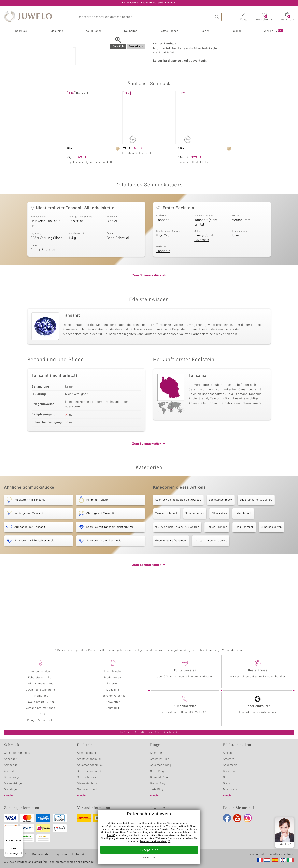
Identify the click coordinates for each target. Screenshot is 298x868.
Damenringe (12, 777)
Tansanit (163, 276)
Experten (113, 684)
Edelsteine (56, 31)
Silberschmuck (195, 570)
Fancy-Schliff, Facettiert (205, 294)
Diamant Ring (159, 777)
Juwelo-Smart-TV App (40, 702)
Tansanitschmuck (167, 570)
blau (236, 292)
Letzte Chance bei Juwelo (211, 597)
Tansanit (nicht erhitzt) (206, 278)
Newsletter (113, 702)
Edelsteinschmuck (221, 556)
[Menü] (20, 828)
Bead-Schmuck (118, 294)
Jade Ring (157, 790)
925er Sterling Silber (46, 294)
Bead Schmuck (244, 583)
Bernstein (229, 771)
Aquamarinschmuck (90, 765)
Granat (227, 783)
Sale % (205, 31)
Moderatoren (113, 678)
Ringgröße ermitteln (40, 720)
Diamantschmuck (89, 783)
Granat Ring (158, 783)
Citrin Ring (157, 771)
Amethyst (229, 759)
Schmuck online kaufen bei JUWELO (178, 556)
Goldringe (10, 790)
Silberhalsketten (271, 583)
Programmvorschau (113, 696)
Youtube (237, 818)
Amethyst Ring (160, 759)
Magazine (113, 690)
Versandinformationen (40, 708)
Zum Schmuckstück (147, 332)
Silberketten (219, 570)
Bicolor (112, 277)
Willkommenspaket (40, 684)
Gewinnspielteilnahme (40, 690)
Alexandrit (230, 753)
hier (109, 836)
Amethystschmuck (89, 759)
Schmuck (21, 31)
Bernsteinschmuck (89, 771)
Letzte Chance (169, 31)
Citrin (227, 777)
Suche (217, 17)
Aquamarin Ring (161, 765)
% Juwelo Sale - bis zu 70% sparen (177, 583)
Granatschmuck (88, 790)
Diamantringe (13, 783)
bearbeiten (149, 858)
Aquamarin (230, 765)
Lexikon (237, 31)
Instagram (248, 818)
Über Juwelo (113, 672)
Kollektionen (94, 31)
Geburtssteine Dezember (171, 597)
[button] (244, 17)
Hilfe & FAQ (40, 714)
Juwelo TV (273, 31)
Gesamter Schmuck (17, 753)
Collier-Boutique (217, 583)
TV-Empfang (40, 696)
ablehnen (186, 832)
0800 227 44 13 (198, 712)
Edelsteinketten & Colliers (256, 556)
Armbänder (11, 765)
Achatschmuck (87, 753)
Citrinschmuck (87, 777)
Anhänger (10, 759)
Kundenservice (40, 672)
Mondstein (230, 790)
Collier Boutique (43, 306)
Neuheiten (131, 31)
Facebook (227, 818)
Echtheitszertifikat (40, 678)
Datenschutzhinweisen (154, 842)
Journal (111, 708)
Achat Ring (157, 753)
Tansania (163, 307)
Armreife (10, 771)
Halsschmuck (243, 570)
